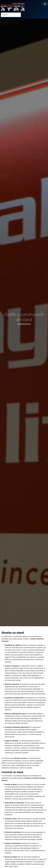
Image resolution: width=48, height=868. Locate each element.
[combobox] (11, 15)
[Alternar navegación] (45, 4)
